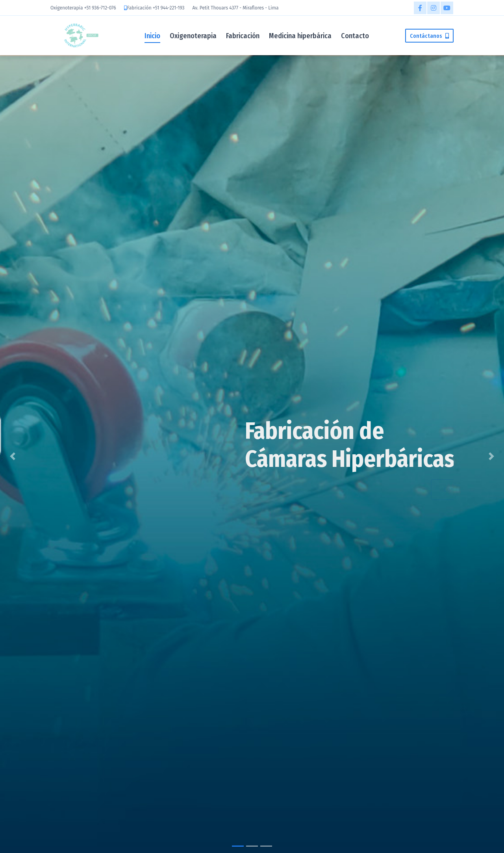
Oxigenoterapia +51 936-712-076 (83, 8)
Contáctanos (429, 36)
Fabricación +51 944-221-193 (156, 8)
